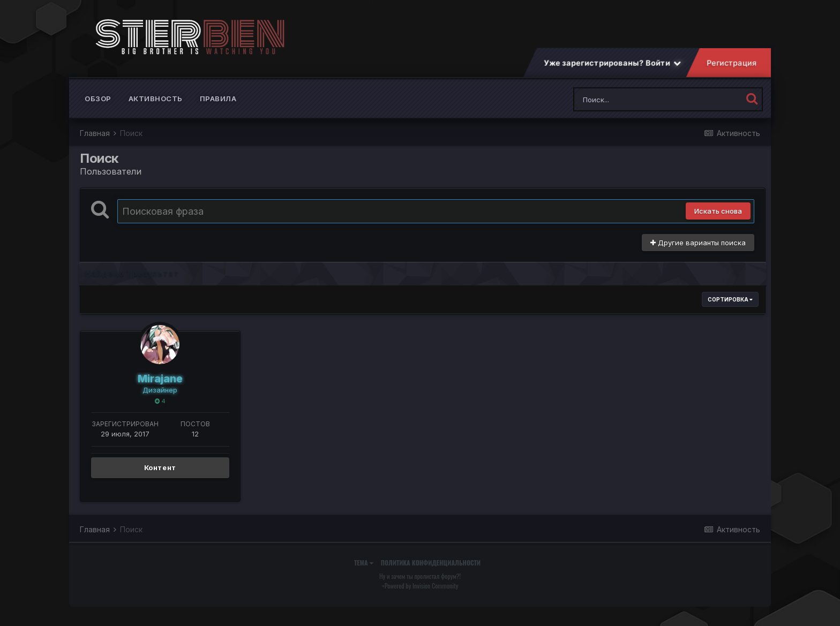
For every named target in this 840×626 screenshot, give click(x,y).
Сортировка (730, 308)
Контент (160, 476)
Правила (218, 107)
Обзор (98, 107)
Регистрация (732, 71)
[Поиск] (638, 108)
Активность (156, 107)
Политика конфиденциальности (431, 571)
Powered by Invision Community (422, 594)
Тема (364, 571)
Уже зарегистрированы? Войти (612, 71)
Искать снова (718, 220)
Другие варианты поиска (698, 251)
